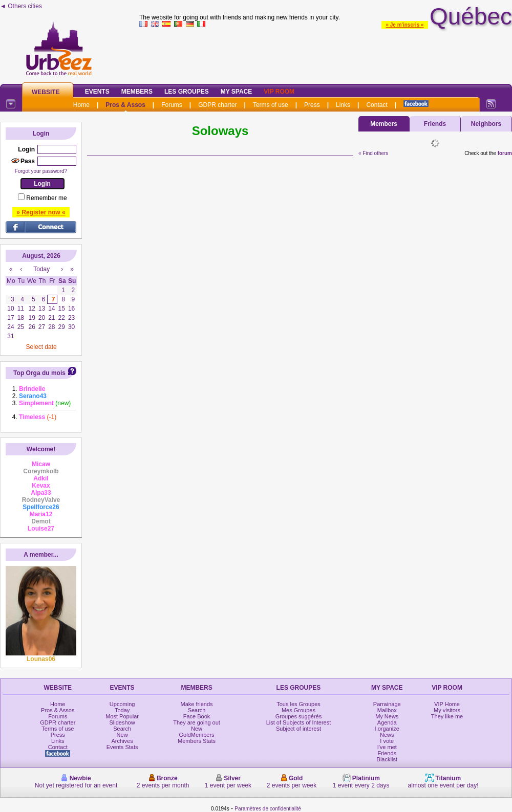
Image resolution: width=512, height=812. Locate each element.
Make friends (197, 704)
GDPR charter (217, 105)
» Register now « (41, 212)
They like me (447, 716)
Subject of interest (298, 729)
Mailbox (387, 710)
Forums (172, 105)
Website (46, 92)
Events (97, 92)
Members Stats (197, 741)
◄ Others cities (21, 6)
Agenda (387, 722)
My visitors (447, 710)
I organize (387, 729)
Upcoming (122, 704)
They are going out (197, 722)
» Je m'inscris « (404, 25)
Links (343, 105)
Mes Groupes (298, 710)
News (387, 735)
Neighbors (486, 124)
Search (122, 729)
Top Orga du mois (39, 373)
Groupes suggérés (299, 716)
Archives (122, 741)
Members (137, 92)
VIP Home (447, 704)
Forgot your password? (41, 171)
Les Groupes (187, 92)
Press (312, 105)
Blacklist (387, 759)
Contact (377, 105)
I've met (387, 747)
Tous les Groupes (298, 704)
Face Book (197, 716)
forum (505, 153)
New (122, 735)
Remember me (46, 198)
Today (122, 710)
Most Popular (122, 716)
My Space (237, 92)
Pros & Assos (125, 105)
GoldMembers (197, 735)
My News (387, 716)
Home (81, 105)
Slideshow (122, 722)
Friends (435, 124)
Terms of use (271, 105)
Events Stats (122, 747)
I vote (387, 741)
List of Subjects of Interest (299, 722)
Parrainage (387, 704)
